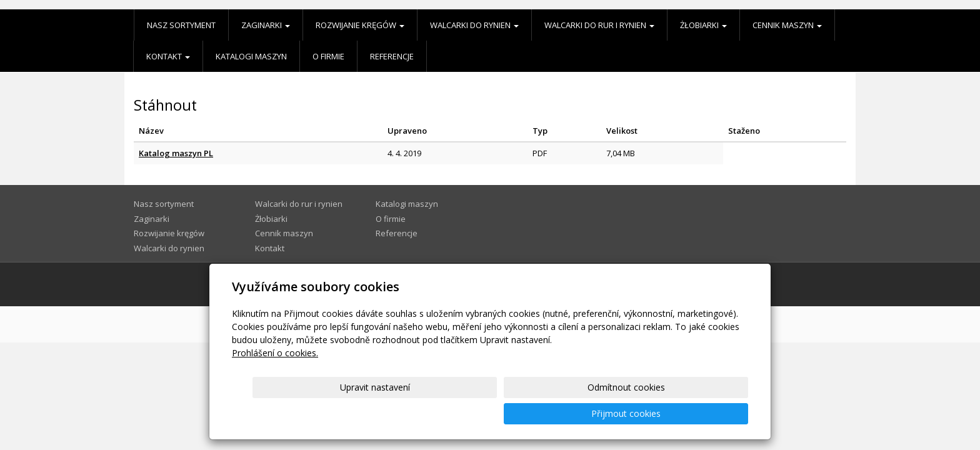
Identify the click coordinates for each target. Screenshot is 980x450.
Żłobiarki (703, 25)
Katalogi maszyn (251, 56)
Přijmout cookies (700, 413)
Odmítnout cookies (598, 413)
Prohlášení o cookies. (275, 379)
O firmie (328, 56)
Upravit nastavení (496, 413)
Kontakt (168, 56)
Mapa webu (687, 284)
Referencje (392, 56)
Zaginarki (266, 25)
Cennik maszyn (787, 25)
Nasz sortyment (181, 25)
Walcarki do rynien (474, 25)
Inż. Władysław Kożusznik (360, 284)
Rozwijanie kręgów (360, 25)
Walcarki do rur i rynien (599, 25)
